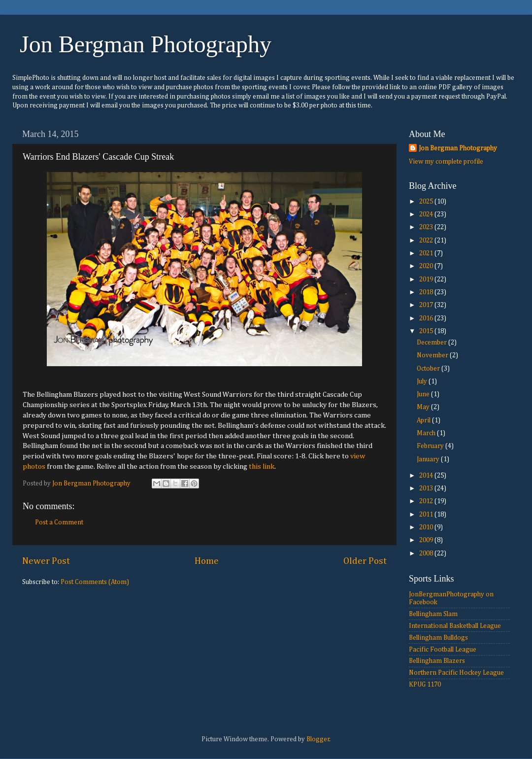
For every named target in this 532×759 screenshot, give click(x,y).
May (424, 407)
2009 (427, 540)
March (427, 433)
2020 (427, 266)
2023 (427, 227)
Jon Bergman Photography (146, 44)
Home (207, 561)
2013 (427, 488)
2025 (427, 202)
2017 (427, 305)
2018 (427, 292)
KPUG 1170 (425, 685)
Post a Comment (59, 522)
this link (262, 466)
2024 (427, 214)
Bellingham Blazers (437, 661)
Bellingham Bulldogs (438, 638)
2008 (427, 553)
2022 (427, 241)
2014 (427, 476)
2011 (427, 515)
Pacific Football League (443, 650)
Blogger (318, 739)
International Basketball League (455, 626)
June (424, 394)
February (431, 446)
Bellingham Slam (433, 614)
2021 (427, 253)
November (433, 355)
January (429, 459)
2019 (427, 279)
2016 (427, 318)
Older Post (365, 561)
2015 (427, 331)
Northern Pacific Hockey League (456, 673)
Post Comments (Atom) (95, 582)
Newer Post (46, 561)
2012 (427, 501)
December (432, 343)
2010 (427, 527)
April (424, 420)
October (429, 369)
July (423, 381)
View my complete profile (446, 162)
